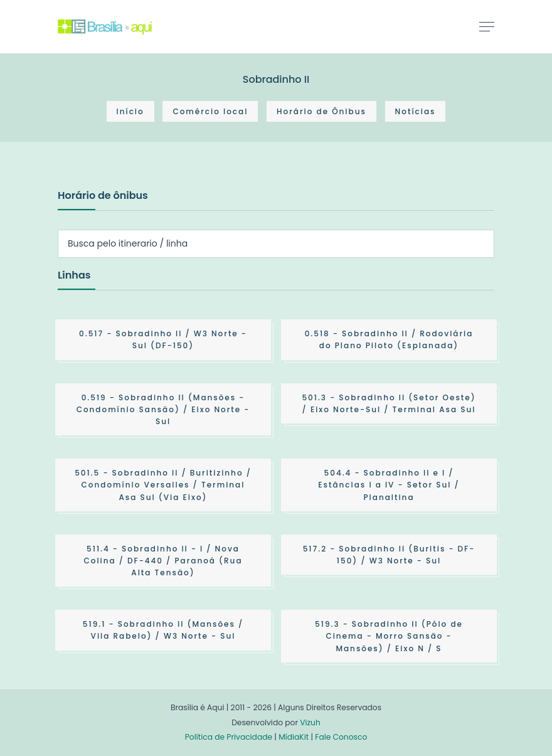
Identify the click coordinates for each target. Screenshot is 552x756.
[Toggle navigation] (487, 26)
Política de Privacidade (229, 737)
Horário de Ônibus (321, 111)
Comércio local (210, 111)
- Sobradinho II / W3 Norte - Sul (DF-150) (163, 339)
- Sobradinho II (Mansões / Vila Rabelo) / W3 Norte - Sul (163, 630)
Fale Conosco (341, 737)
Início (130, 111)
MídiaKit (294, 737)
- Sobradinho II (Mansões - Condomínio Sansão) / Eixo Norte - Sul (163, 409)
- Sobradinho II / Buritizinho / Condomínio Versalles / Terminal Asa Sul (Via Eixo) (163, 485)
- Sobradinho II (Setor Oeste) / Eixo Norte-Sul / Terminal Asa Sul (389, 403)
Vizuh (310, 722)
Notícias (416, 111)
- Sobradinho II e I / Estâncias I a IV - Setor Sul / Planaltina (389, 485)
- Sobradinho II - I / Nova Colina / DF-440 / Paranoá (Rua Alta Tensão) (163, 561)
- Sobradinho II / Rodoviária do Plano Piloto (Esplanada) (389, 339)
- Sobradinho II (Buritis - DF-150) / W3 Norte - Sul (389, 555)
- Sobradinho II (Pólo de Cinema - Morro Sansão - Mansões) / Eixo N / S (389, 636)
